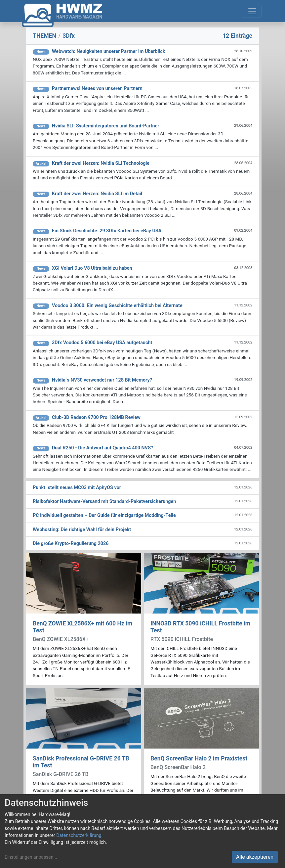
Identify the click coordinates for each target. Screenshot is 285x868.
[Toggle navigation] (252, 11)
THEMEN (44, 36)
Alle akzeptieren (255, 857)
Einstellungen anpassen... (31, 857)
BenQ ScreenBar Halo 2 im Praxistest (199, 758)
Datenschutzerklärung (79, 835)
